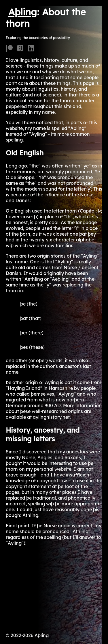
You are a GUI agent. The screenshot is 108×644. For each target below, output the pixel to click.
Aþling (23, 12)
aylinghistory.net (51, 417)
